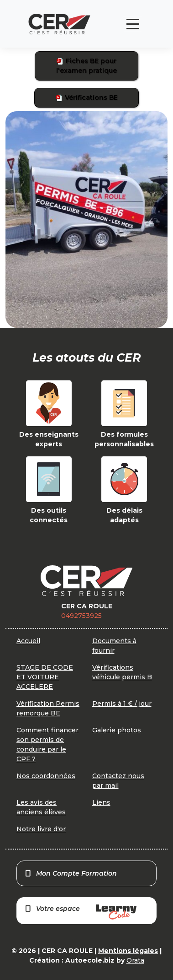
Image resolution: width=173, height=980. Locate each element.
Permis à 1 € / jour (122, 704)
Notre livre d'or (41, 829)
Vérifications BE (87, 97)
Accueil (28, 641)
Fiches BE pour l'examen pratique (86, 66)
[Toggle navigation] (133, 24)
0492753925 (81, 616)
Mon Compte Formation (71, 873)
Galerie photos (117, 730)
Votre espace (80, 912)
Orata (135, 960)
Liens (101, 802)
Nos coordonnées (46, 776)
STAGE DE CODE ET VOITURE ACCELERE (45, 677)
